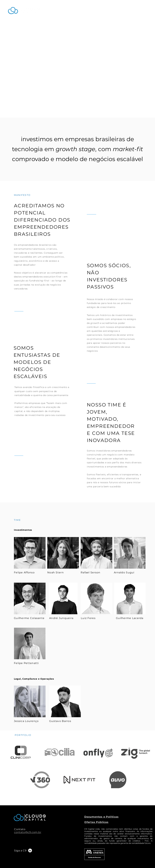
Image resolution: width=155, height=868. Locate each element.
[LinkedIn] (30, 850)
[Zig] (40, 780)
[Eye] (30, 553)
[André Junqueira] (63, 598)
